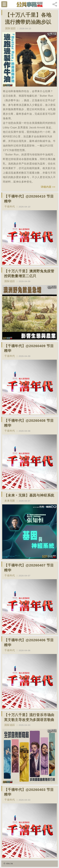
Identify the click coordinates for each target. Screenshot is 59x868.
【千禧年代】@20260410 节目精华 (29, 199)
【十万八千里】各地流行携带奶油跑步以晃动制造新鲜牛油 (28, 22)
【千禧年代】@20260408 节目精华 (29, 423)
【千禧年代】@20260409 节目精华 (29, 348)
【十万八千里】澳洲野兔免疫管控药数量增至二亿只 (29, 274)
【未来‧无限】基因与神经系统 (29, 495)
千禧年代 (10, 207)
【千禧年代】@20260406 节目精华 (29, 643)
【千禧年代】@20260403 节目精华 (29, 792)
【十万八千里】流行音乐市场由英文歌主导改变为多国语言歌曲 (29, 717)
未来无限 (10, 501)
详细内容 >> (48, 187)
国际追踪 (10, 28)
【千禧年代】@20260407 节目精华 (29, 568)
